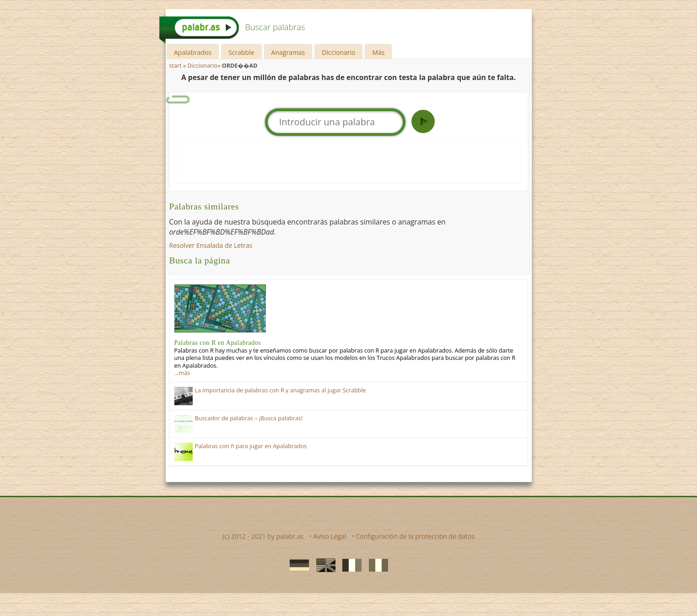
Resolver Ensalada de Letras (211, 245)
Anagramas (288, 52)
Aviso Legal (330, 536)
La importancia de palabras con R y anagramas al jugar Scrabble (281, 390)
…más (182, 373)
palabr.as (290, 536)
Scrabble (241, 52)
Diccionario (338, 52)
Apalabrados (193, 52)
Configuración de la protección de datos (415, 536)
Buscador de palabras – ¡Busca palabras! (249, 418)
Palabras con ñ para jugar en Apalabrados (251, 446)
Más (378, 52)
